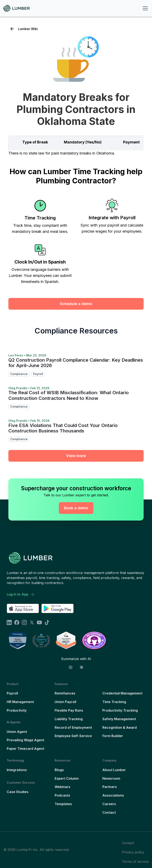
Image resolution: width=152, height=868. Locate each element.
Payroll (12, 693)
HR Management (20, 702)
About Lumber (114, 770)
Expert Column (67, 778)
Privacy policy (133, 852)
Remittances (65, 693)
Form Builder (113, 736)
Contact (109, 812)
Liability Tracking (69, 719)
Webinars (62, 787)
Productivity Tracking (120, 710)
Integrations (17, 770)
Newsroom (111, 778)
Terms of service (135, 862)
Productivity (17, 710)
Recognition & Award (120, 727)
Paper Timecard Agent (25, 749)
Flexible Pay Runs (69, 710)
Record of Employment (73, 727)
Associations (113, 795)
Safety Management (119, 719)
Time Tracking (114, 702)
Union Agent (17, 732)
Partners (110, 787)
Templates (63, 804)
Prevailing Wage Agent (25, 740)
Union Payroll (65, 702)
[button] (144, 8)
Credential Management (122, 693)
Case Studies (18, 792)
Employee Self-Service (73, 736)
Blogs (59, 770)
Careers (109, 804)
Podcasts (62, 795)
